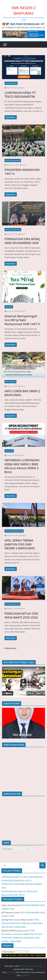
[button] (23, 682)
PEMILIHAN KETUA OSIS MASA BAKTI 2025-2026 (21, 615)
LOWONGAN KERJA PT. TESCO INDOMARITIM (20, 95)
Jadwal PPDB (29, 931)
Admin (22, 88)
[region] (23, 682)
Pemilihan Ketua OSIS (12, 604)
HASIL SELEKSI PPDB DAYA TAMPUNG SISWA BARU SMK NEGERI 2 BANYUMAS (22, 923)
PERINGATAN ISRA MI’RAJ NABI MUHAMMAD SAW (22, 241)
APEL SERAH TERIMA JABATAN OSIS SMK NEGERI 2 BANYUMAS (20, 544)
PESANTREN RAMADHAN (13, 160)
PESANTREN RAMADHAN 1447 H (22, 172)
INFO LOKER (9, 451)
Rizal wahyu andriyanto (12, 934)
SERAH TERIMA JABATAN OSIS (14, 531)
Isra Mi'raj (9, 307)
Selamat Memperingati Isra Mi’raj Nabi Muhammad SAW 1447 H (22, 320)
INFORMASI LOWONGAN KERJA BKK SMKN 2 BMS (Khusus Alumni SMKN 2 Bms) (22, 466)
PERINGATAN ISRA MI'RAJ (13, 230)
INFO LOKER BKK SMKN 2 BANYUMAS (22, 393)
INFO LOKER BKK (10, 382)
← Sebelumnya (9, 648)
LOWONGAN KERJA (11, 83)
